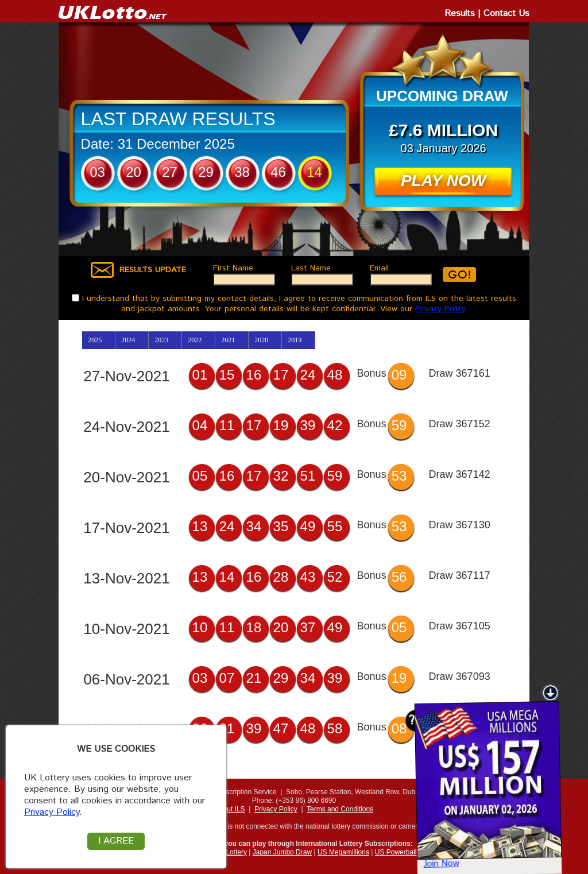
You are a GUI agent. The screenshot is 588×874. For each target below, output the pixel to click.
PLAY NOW (443, 181)
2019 (295, 340)
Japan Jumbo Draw (282, 852)
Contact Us (506, 13)
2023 (161, 340)
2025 (95, 340)
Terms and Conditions (340, 809)
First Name (235, 268)
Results (460, 13)
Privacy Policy (440, 309)
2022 (195, 340)
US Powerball (396, 852)
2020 (261, 340)
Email (381, 268)
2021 (228, 340)
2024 (128, 340)
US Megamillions (343, 852)
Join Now (424, 850)
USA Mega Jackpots (524, 852)
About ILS (230, 809)
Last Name (312, 268)
